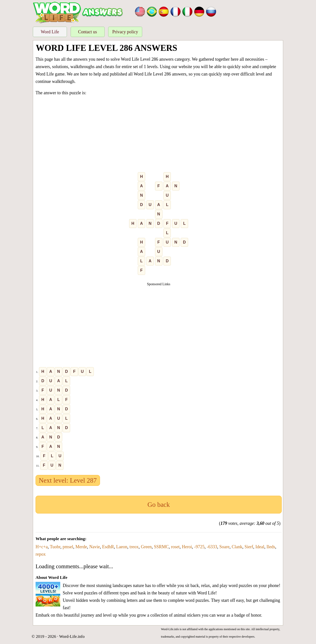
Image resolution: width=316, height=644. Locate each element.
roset (175, 547)
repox (41, 554)
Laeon (122, 547)
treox (134, 547)
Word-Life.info (72, 636)
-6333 (212, 547)
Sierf (249, 547)
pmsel (68, 547)
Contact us (88, 32)
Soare (225, 547)
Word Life (50, 32)
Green (146, 547)
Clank (237, 547)
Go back (159, 505)
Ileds (271, 547)
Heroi (187, 547)
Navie (95, 547)
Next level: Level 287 (68, 480)
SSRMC (161, 547)
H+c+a (42, 547)
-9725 (199, 547)
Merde (81, 547)
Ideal (260, 547)
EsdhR (108, 547)
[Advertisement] (159, 135)
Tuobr (55, 547)
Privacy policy (125, 32)
